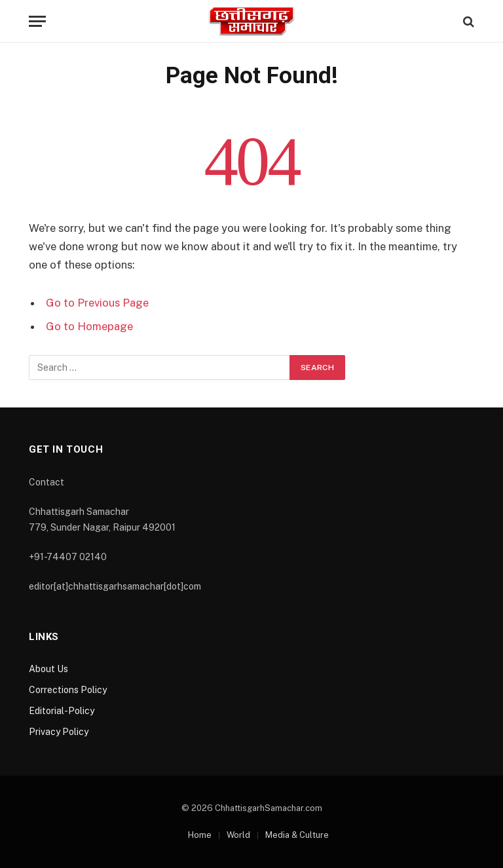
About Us (48, 669)
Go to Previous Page (97, 303)
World (238, 835)
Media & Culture (297, 835)
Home (200, 835)
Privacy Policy (59, 732)
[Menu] (37, 21)
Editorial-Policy (62, 711)
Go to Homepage (89, 326)
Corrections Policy (68, 690)
